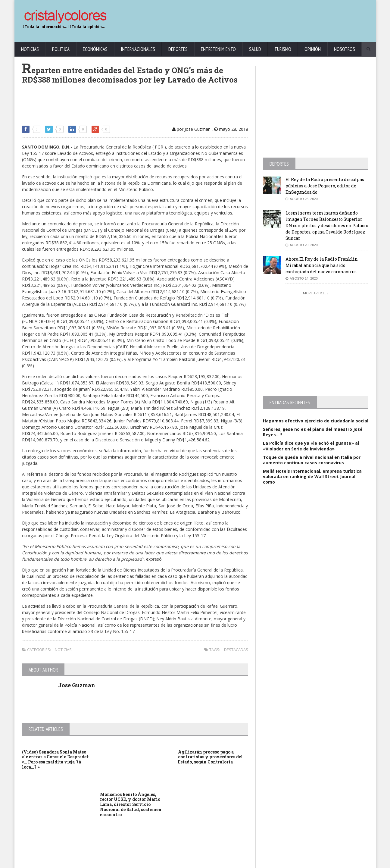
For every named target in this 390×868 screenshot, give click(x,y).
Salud (255, 49)
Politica (61, 49)
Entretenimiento (218, 49)
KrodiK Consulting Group (162, 862)
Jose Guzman (77, 685)
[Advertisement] (260, 18)
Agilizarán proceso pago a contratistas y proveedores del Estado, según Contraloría (210, 757)
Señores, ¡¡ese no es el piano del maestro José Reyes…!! (313, 432)
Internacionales (138, 49)
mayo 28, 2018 (231, 129)
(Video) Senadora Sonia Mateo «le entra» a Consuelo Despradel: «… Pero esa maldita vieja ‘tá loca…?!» (56, 759)
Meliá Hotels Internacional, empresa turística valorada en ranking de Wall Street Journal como (312, 476)
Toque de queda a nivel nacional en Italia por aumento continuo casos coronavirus (312, 460)
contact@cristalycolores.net (208, 862)
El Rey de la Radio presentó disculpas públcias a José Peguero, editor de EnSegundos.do (325, 186)
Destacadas (236, 650)
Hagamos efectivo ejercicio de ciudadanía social (316, 421)
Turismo (283, 49)
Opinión (313, 49)
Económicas (95, 49)
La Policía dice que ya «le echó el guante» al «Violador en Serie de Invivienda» (311, 446)
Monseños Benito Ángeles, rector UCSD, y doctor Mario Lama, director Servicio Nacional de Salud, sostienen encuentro (131, 804)
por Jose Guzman (191, 129)
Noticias (30, 49)
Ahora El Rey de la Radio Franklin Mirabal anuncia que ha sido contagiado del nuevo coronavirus (322, 265)
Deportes (178, 49)
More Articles (316, 293)
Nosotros (345, 49)
